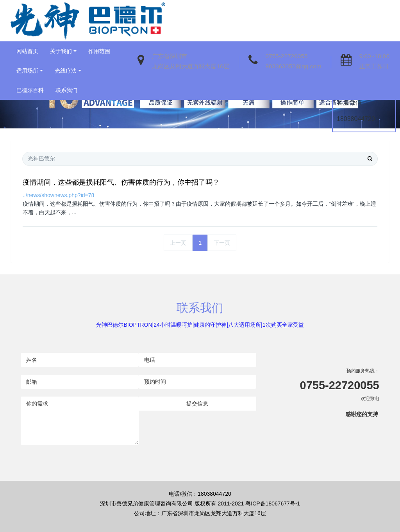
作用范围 (99, 51)
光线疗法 (66, 71)
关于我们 (61, 51)
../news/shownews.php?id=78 (58, 195)
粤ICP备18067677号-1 (273, 504)
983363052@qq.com (294, 66)
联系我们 (66, 90)
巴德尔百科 (30, 90)
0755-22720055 (287, 56)
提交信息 (197, 404)
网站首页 (27, 51)
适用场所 (27, 71)
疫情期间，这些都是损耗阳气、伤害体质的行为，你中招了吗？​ (121, 182)
